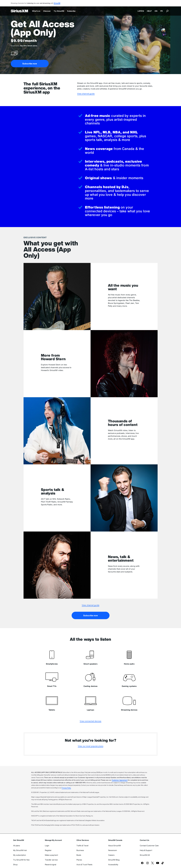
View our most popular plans (90, 746)
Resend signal (51, 864)
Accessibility (113, 864)
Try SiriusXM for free (21, 860)
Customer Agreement (120, 780)
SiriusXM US (145, 855)
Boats (79, 855)
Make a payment (51, 855)
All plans (17, 846)
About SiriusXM (114, 846)
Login (47, 846)
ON (156, 11)
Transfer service (51, 860)
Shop (15, 864)
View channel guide (86, 94)
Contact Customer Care (149, 846)
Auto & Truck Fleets (84, 864)
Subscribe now (30, 64)
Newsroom (113, 850)
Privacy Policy (66, 788)
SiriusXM (57, 3)
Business (80, 850)
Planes (79, 860)
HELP (149, 11)
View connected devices (90, 721)
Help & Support (146, 850)
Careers (111, 855)
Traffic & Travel (82, 846)
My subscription (20, 855)
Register (48, 850)
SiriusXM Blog (114, 860)
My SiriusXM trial (20, 850)
